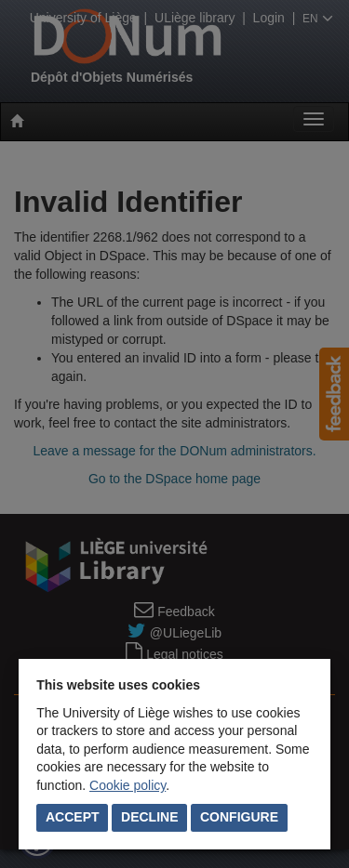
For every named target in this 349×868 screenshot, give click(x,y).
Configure (239, 817)
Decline (149, 817)
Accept (73, 817)
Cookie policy (128, 785)
